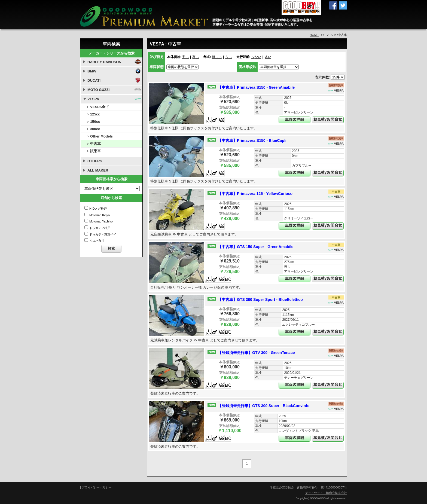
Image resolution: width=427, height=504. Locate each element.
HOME (314, 35)
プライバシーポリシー (97, 487)
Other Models (101, 136)
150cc (95, 122)
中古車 (95, 144)
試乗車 (95, 151)
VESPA (93, 99)
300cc (95, 129)
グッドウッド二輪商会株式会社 (326, 493)
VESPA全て (100, 107)
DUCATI (94, 80)
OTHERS (95, 161)
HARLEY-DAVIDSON (104, 62)
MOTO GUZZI (98, 90)
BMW (92, 71)
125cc (95, 114)
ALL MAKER (98, 170)
